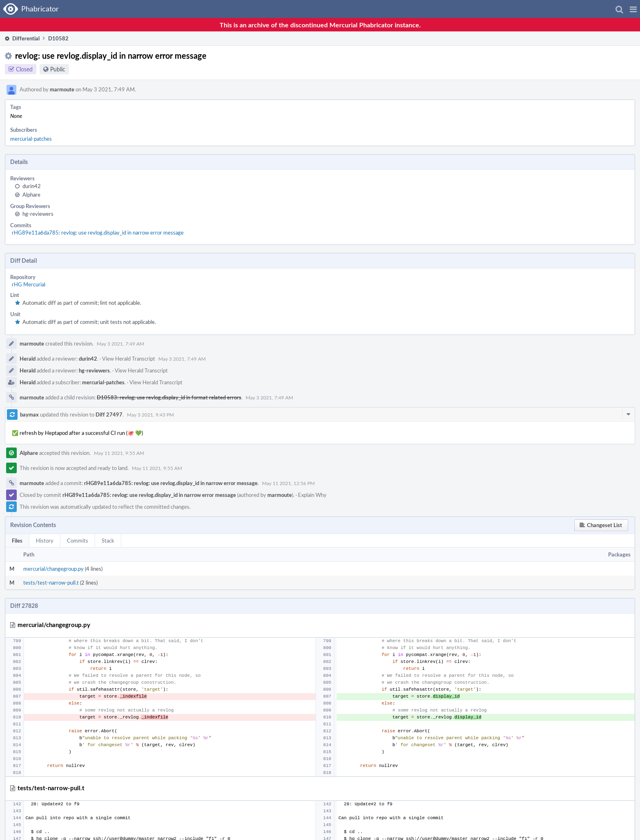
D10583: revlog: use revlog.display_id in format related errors (169, 397)
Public (58, 69)
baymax (29, 414)
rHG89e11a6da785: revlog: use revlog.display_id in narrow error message (98, 233)
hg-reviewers (38, 214)
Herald (28, 359)
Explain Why (312, 495)
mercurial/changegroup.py (53, 569)
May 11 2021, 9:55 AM (119, 453)
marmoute (62, 89)
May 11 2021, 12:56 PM (288, 483)
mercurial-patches (31, 139)
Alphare (31, 195)
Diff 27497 (109, 414)
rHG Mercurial (29, 284)
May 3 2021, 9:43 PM (150, 414)
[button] (633, 9)
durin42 (32, 186)
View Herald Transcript (129, 359)
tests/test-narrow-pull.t (51, 583)
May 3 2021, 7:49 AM (120, 344)
